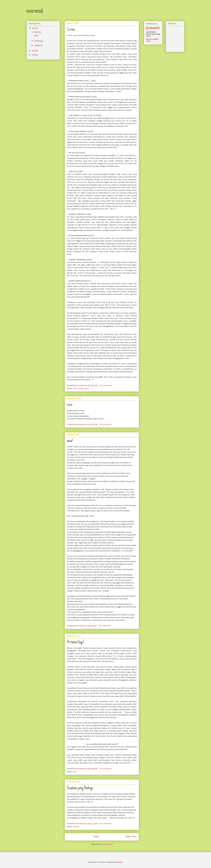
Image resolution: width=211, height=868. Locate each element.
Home (96, 837)
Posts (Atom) (107, 844)
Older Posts (131, 837)
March (37, 32)
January (37, 45)
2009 (34, 55)
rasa (70, 405)
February (38, 41)
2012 (75, 389)
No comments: (106, 385)
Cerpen (86, 389)
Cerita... (72, 30)
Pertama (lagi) (75, 642)
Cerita (80, 389)
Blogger (119, 862)
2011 (34, 51)
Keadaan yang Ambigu (80, 788)
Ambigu (76, 827)
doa (75, 772)
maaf (70, 441)
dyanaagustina (154, 28)
